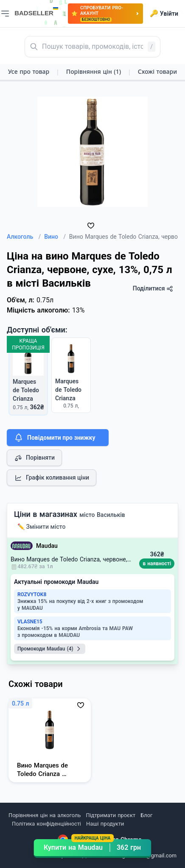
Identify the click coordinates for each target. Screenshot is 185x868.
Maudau (47, 546)
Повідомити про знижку (54, 438)
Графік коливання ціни (52, 478)
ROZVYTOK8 (32, 594)
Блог (146, 815)
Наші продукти (105, 824)
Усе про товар (29, 71)
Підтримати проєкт (111, 815)
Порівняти (34, 458)
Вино (55, 237)
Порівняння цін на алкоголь (45, 815)
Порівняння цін (94, 71)
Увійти (164, 14)
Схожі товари (157, 71)
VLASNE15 (30, 622)
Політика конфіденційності (46, 824)
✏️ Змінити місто (42, 527)
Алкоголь (24, 237)
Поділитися (153, 289)
